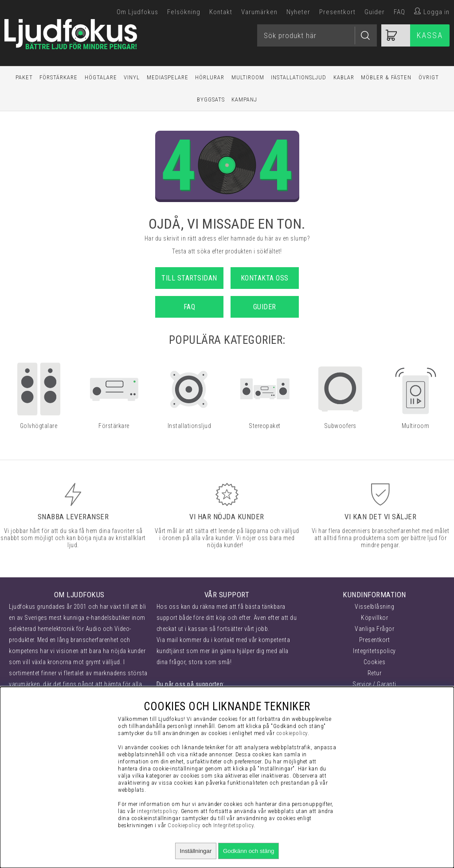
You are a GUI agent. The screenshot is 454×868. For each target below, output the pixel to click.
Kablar (344, 77)
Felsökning (184, 12)
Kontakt (221, 12)
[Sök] (317, 35)
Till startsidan (189, 278)
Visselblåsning (374, 607)
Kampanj (244, 99)
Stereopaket (265, 426)
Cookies (375, 662)
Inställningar (196, 851)
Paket (24, 77)
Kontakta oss (265, 278)
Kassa (430, 35)
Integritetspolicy (374, 651)
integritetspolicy (157, 811)
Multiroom (248, 77)
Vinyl (132, 77)
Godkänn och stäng (249, 851)
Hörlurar (210, 77)
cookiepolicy (292, 733)
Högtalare (101, 77)
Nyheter (298, 12)
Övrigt (429, 77)
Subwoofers (340, 426)
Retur (375, 673)
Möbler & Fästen (386, 77)
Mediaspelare (168, 77)
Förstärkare (59, 77)
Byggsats (211, 99)
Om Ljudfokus (137, 12)
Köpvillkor (374, 618)
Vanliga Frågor (374, 629)
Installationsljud (299, 77)
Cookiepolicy (184, 825)
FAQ (399, 12)
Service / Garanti (374, 684)
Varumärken (259, 12)
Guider (375, 12)
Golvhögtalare (39, 426)
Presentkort (337, 12)
